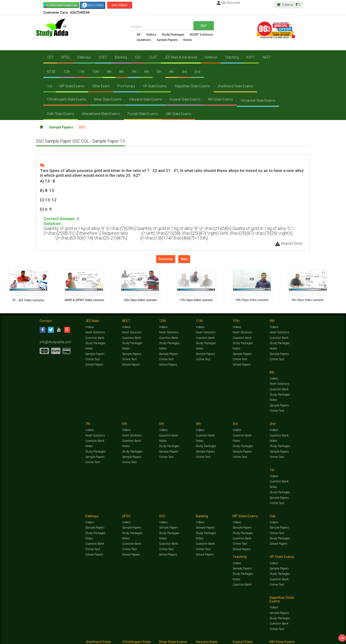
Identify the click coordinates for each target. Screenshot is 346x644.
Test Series (142, 634)
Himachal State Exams (258, 101)
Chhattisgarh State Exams (67, 99)
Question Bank (95, 338)
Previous (166, 259)
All (139, 35)
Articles (264, 634)
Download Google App (63, 5)
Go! (204, 26)
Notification (89, 638)
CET (50, 57)
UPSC (65, 57)
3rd (184, 72)
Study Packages (173, 35)
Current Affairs (248, 634)
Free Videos (297, 634)
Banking (121, 57)
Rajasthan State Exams (192, 86)
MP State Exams (72, 86)
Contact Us (47, 638)
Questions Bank (200, 634)
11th (81, 72)
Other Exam (101, 86)
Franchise (178, 638)
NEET (267, 57)
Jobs (58, 638)
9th (109, 72)
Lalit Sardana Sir (136, 638)
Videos (151, 35)
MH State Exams (221, 99)
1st (49, 86)
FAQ (122, 638)
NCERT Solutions (201, 35)
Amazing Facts (279, 634)
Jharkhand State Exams (235, 86)
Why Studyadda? (107, 638)
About (67, 638)
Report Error (289, 243)
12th (67, 72)
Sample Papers (167, 40)
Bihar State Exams (108, 99)
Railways (84, 57)
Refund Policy (212, 638)
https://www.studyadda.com (86, 634)
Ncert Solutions (95, 332)
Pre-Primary (126, 86)
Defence (211, 57)
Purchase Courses (159, 638)
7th (134, 72)
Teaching (232, 57)
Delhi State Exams (61, 114)
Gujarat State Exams (185, 99)
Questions (144, 40)
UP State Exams (155, 86)
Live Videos (120, 5)
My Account (228, 3)
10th (96, 72)
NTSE (51, 72)
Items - (289, 5)
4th (172, 72)
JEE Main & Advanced (181, 57)
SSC (138, 57)
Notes (188, 40)
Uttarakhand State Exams (101, 114)
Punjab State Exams (143, 114)
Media (76, 638)
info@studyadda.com (53, 342)
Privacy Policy (194, 638)
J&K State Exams (178, 114)
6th (147, 72)
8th (122, 72)
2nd (197, 72)
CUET (103, 57)
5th (159, 72)
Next (184, 259)
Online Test (92, 359)
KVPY (251, 57)
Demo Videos (93, 5)
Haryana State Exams (146, 99)
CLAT (153, 57)
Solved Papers (94, 364)
